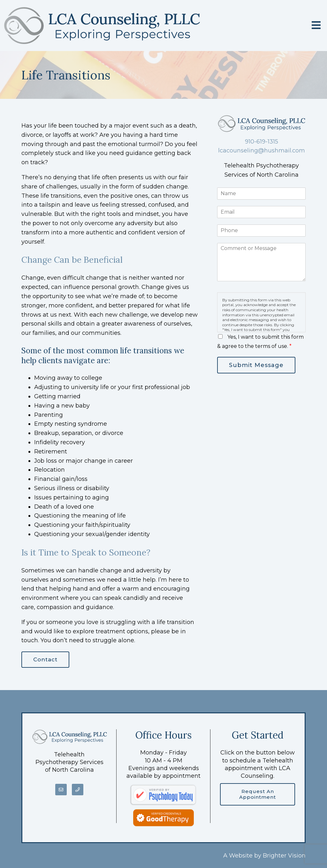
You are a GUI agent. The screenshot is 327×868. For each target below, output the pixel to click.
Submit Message (256, 365)
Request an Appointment (258, 794)
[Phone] (78, 790)
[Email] (61, 790)
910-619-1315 (262, 142)
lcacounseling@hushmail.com (262, 151)
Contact (45, 659)
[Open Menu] (316, 26)
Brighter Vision (284, 856)
